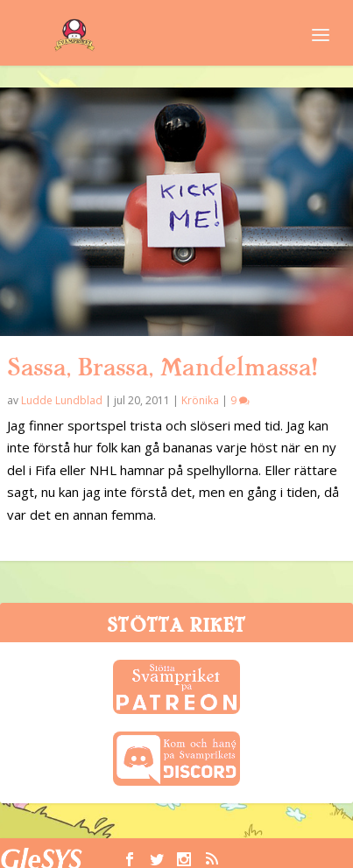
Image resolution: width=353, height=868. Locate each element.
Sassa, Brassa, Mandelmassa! (162, 367)
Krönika (200, 400)
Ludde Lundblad (62, 400)
